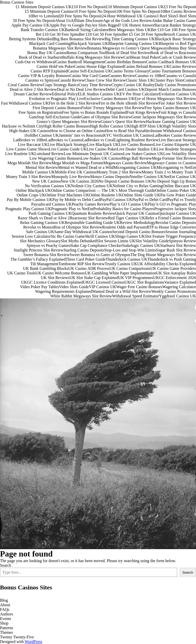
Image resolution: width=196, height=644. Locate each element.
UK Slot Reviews (55, 278)
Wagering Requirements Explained (64, 291)
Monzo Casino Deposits (110, 177)
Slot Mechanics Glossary (40, 241)
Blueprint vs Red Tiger (177, 43)
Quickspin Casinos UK (177, 213)
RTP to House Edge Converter (171, 227)
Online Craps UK (31, 195)
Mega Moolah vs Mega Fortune (77, 163)
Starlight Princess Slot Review (39, 250)
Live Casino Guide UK (68, 149)
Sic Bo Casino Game (68, 236)
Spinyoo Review (182, 241)
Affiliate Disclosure (87, 21)
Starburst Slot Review (178, 245)
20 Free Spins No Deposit (81, 16)
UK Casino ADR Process (89, 268)
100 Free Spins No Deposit (138, 11)
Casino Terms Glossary (130, 71)
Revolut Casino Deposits (176, 223)
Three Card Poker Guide (86, 259)
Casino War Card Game (89, 76)
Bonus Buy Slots (182, 48)
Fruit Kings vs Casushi (177, 112)
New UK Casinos (46, 181)
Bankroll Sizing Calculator (87, 30)
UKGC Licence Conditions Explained (52, 282)
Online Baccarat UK (179, 186)
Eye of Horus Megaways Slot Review (165, 99)
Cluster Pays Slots (168, 80)
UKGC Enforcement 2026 (175, 278)
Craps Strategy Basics (61, 85)
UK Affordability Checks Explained (167, 264)
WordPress (34, 642)
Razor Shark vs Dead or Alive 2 (44, 218)
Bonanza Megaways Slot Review (60, 48)
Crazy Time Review (95, 85)
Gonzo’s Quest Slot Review (123, 122)
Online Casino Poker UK (176, 190)
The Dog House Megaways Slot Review (163, 255)
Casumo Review (122, 76)
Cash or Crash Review (178, 57)
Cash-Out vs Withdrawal (35, 62)
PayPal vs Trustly (182, 200)
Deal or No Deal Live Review (81, 89)
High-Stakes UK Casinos (30, 131)
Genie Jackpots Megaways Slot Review (164, 117)
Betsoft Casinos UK (180, 34)
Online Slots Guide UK (141, 195)
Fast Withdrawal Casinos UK (25, 103)
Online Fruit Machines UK (67, 195)
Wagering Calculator (179, 287)
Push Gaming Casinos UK (50, 213)
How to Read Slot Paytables (128, 131)
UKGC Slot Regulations (144, 282)
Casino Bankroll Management (80, 62)
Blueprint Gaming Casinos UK (133, 43)
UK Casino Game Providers (173, 268)
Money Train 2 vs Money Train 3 (169, 172)
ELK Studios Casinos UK (99, 94)
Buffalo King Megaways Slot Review (93, 57)
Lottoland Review (49, 154)
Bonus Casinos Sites (17, 2)
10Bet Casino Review (178, 11)
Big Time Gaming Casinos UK (130, 39)
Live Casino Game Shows (28, 149)
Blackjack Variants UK (89, 43)
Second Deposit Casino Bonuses (139, 232)
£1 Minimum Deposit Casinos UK (44, 7)
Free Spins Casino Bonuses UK (170, 108)
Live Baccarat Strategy (177, 140)
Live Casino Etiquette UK (175, 144)
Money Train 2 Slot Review (119, 172)
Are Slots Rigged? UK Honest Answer (123, 25)
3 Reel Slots (166, 16)
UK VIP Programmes (136, 278)
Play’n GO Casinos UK (129, 204)
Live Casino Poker (102, 149)
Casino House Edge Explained (99, 66)
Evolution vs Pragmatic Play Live (57, 99)
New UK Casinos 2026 (80, 181)
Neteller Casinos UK (147, 177)
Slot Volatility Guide (152, 241)
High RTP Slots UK (146, 126)
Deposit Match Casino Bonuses (170, 89)
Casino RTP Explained (49, 71)
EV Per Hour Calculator (139, 94)
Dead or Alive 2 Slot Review (33, 89)
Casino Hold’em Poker (56, 66)
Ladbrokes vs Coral (98, 140)
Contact (190, 80)
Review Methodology (138, 223)
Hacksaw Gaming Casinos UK (171, 122)
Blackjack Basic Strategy (175, 39)
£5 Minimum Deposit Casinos (49, 11)
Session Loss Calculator (31, 236)
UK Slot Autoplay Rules (176, 273)
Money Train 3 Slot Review (29, 177)
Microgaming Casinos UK (135, 167)
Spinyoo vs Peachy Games (48, 245)
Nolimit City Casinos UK (92, 186)
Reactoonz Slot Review (89, 218)
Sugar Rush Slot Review (176, 250)
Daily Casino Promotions (175, 85)
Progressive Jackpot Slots (175, 209)
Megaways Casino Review (125, 163)
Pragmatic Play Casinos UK (28, 209)
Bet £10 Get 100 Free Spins (173, 30)
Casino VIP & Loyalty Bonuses (44, 76)
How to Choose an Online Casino (78, 131)
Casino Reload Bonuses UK (147, 66)
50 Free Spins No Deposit (34, 21)
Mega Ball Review (137, 158)
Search (6, 565)
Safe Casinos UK (40, 232)
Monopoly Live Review (71, 177)
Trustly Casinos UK (121, 264)
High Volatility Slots (179, 126)
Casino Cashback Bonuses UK (171, 62)
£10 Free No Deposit (89, 7)
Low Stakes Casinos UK (143, 154)
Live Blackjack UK (103, 144)
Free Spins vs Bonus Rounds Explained (94, 112)
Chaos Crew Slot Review (105, 80)
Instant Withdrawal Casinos (173, 131)
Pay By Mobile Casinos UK (30, 200)
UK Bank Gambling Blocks (46, 268)
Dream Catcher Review (33, 94)
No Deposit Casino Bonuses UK (125, 181)
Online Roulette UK (106, 195)
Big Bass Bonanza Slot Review (79, 39)
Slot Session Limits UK (116, 241)
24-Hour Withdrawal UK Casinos (129, 16)
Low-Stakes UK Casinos (101, 158)
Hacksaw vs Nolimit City (22, 126)
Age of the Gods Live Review (128, 21)
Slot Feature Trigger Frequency (170, 236)
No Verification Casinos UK (48, 186)
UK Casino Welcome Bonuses (60, 273)
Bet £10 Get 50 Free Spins (100, 34)
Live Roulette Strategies (176, 149)
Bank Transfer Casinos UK (43, 30)
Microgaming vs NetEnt (176, 167)
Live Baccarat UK (33, 144)
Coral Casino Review (25, 85)
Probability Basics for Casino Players (124, 209)
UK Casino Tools (21, 273)
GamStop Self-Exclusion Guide (55, 117)
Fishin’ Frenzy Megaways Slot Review (113, 108)
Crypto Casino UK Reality (133, 85)
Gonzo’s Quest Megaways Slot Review (69, 122)
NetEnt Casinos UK (180, 177)
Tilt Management (44, 264)
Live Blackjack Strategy (67, 144)
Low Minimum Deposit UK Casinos (94, 154)
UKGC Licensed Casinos (104, 282)
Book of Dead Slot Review (128, 53)
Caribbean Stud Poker (141, 57)
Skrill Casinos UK (100, 236)
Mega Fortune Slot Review (174, 158)
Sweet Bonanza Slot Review (46, 255)
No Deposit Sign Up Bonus (174, 181)
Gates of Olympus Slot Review (106, 117)
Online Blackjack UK (34, 190)
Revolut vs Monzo (38, 227)
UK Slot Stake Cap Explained (94, 278)
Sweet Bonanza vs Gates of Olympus (100, 255)
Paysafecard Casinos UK (51, 204)
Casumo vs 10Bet (150, 76)
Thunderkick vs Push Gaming (172, 259)
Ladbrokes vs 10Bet (30, 140)
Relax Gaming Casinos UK (42, 223)
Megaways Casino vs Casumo (171, 163)
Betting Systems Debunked (31, 39)
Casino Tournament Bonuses (173, 71)
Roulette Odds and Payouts (124, 227)
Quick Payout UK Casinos (137, 213)
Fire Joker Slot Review (177, 103)
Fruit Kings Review (143, 112)
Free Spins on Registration (40, 112)
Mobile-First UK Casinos (76, 172)
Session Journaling (181, 232)
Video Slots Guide (74, 287)
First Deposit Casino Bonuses (57, 108)
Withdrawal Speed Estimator (136, 296)
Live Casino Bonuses (136, 144)
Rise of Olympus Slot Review (78, 227)
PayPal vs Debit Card (150, 200)
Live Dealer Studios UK (137, 149)
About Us (63, 21)
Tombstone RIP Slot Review (81, 264)
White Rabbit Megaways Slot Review (81, 296)
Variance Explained (180, 282)
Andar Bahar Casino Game (174, 21)
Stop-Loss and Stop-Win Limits (130, 250)
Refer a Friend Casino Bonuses (171, 218)
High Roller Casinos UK (110, 126)
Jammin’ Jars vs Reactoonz (81, 135)
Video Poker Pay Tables (39, 287)
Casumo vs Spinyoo (42, 80)
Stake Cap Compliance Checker (96, 245)
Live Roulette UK (20, 154)
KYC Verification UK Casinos (128, 135)
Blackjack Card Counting (50, 43)
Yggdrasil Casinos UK (177, 296)
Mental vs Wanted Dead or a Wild (86, 167)
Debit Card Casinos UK (125, 89)
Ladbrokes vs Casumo (64, 140)
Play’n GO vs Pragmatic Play (172, 204)
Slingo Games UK (130, 236)
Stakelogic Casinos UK (141, 245)
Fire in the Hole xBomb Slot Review (128, 103)
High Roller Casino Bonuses (67, 126)
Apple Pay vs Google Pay (70, 25)
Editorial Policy (65, 94)
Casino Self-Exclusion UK (89, 71)
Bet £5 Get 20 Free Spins (143, 34)
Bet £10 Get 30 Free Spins (57, 34)
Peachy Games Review (91, 204)
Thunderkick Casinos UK (127, 259)
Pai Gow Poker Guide (178, 195)
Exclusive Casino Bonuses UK (109, 99)
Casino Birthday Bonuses (125, 62)
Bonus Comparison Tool (86, 53)
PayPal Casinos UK (116, 200)
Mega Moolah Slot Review (29, 163)
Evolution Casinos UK (177, 94)
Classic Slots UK (139, 80)
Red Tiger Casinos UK (127, 218)
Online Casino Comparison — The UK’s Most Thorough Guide (103, 190)
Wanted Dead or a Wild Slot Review (122, 291)
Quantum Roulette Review (93, 213)
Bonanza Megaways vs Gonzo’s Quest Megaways (128, 48)
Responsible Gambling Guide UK (92, 223)
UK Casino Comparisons (130, 268)
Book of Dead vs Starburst (41, 57)
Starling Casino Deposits (84, 250)
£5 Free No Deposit (180, 7)
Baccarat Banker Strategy (175, 25)
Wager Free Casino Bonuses (139, 287)
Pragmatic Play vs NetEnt (72, 209)
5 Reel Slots (186, 16)
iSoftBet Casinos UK (42, 135)
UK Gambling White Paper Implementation (120, 273)
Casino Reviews (183, 66)
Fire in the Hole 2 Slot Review (74, 103)
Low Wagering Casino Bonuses (55, 158)
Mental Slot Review (42, 167)
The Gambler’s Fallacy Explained (38, 259)
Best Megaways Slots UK (130, 30)
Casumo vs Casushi (180, 76)
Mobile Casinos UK (39, 172)
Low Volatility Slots (180, 154)
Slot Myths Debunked (79, 241)
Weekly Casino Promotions (174, 291)
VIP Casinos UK (102, 287)
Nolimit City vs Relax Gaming (138, 186)
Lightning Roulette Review (136, 140)
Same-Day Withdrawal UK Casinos (83, 232)
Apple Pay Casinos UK (30, 25)
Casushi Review (71, 80)
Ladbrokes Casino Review (174, 135)
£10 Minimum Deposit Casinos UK (135, 7)
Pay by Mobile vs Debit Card (76, 200)
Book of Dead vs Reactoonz (173, 53)
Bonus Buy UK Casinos (47, 53)
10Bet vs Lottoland (44, 16)
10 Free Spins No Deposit (95, 11)
